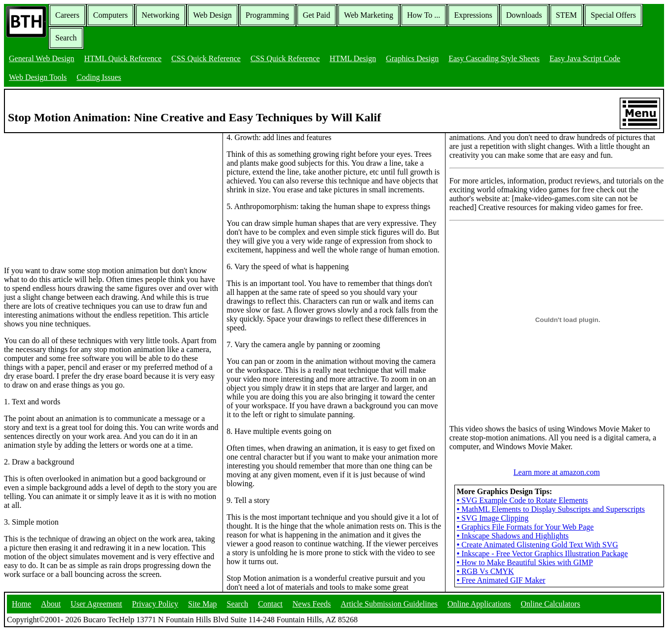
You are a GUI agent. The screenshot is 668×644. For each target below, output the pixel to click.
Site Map (202, 604)
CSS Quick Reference (206, 58)
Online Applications (479, 604)
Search (66, 38)
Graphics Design (412, 58)
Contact (270, 604)
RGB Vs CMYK (485, 571)
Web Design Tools (38, 77)
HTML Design (353, 58)
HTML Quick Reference (123, 58)
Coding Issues (99, 77)
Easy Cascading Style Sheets (494, 58)
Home (21, 604)
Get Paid (317, 15)
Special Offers (613, 15)
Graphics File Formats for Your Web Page (525, 527)
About (51, 604)
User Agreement (96, 604)
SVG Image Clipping (493, 518)
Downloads (524, 15)
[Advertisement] (78, 195)
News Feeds (312, 604)
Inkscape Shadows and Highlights (513, 536)
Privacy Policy (155, 604)
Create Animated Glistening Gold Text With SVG (538, 545)
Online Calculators (550, 604)
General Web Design (42, 58)
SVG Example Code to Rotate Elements (522, 500)
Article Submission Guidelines (389, 604)
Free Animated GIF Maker (501, 580)
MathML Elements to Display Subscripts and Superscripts (551, 509)
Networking (160, 15)
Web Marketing (369, 15)
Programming (267, 15)
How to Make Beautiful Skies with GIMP (525, 562)
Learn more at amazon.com (557, 472)
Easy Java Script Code (585, 58)
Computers (111, 15)
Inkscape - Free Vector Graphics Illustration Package (542, 554)
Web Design (213, 15)
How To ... (424, 15)
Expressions (473, 15)
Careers (67, 15)
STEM (567, 15)
